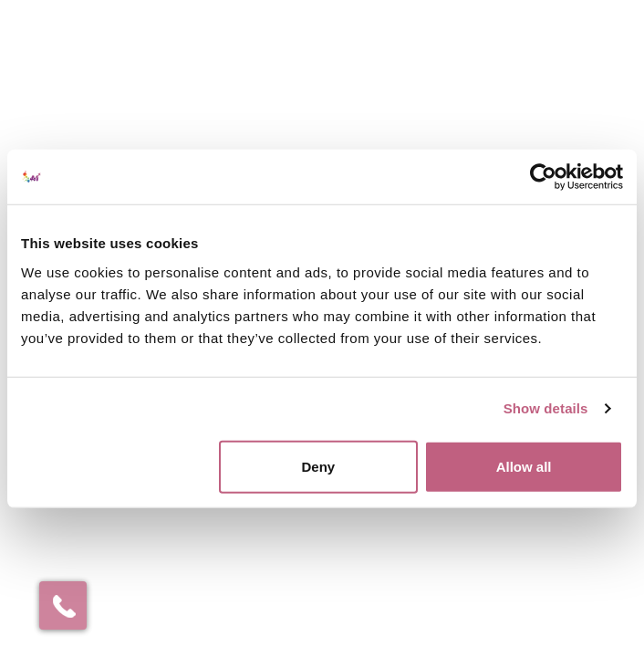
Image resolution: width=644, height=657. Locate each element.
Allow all (524, 466)
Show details (546, 408)
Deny (318, 466)
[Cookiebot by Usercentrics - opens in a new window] (543, 177)
